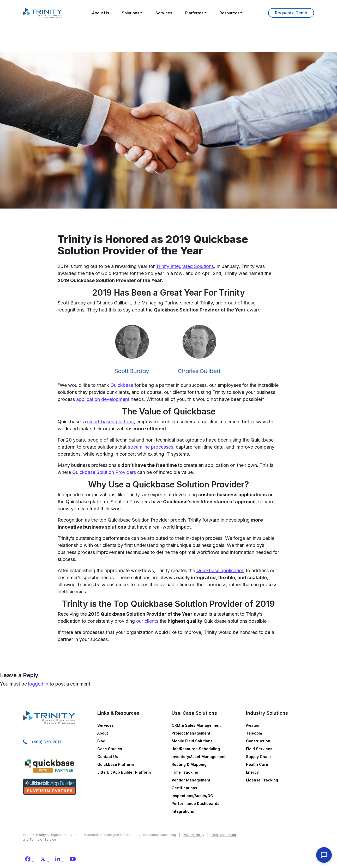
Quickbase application (220, 570)
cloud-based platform (110, 422)
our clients (147, 621)
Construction (258, 741)
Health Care (257, 764)
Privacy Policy (194, 835)
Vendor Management (191, 780)
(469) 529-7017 (47, 742)
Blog (101, 741)
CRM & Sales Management (196, 725)
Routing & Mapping (189, 764)
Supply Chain (258, 757)
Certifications (184, 788)
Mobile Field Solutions (192, 741)
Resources (230, 13)
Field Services (259, 749)
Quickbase (122, 385)
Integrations (183, 811)
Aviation (253, 725)
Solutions (131, 13)
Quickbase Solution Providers (104, 472)
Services (164, 13)
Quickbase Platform (116, 764)
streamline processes (150, 447)
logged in (38, 684)
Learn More (291, 13)
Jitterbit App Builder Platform (124, 772)
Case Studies (110, 749)
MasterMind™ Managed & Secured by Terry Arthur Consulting (130, 835)
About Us (100, 13)
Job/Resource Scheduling (196, 749)
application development (103, 399)
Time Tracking (185, 772)
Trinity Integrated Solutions (185, 266)
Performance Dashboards (195, 803)
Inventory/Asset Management (199, 757)
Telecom (254, 733)
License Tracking (262, 780)
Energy (252, 772)
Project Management (191, 733)
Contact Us (108, 757)
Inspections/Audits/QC (192, 796)
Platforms (194, 13)
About (103, 733)
